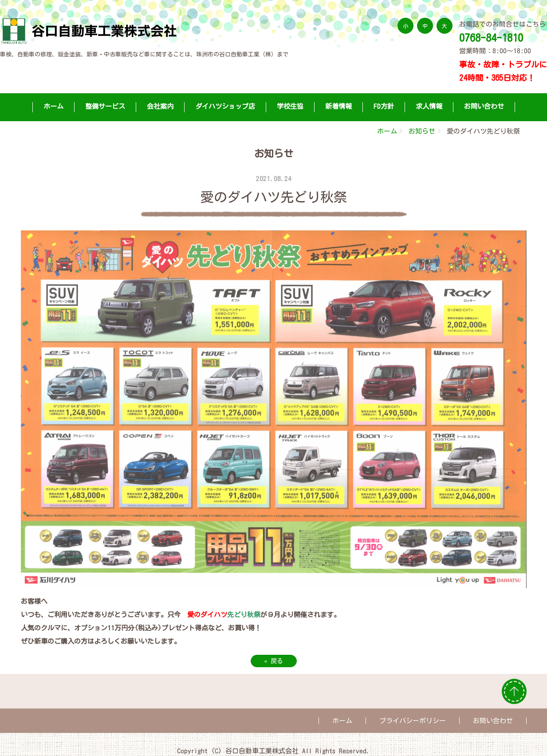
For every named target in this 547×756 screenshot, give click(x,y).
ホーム (53, 106)
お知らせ (422, 131)
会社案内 (160, 106)
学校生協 (290, 106)
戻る (274, 661)
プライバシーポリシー (413, 721)
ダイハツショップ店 (225, 106)
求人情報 (429, 106)
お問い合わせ (484, 106)
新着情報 (338, 106)
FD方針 (384, 106)
